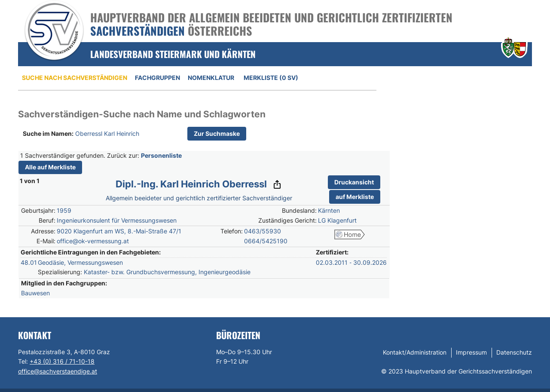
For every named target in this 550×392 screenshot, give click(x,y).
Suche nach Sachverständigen (75, 78)
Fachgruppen (157, 78)
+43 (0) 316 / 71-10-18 (62, 361)
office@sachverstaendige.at (58, 371)
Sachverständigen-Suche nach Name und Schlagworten (142, 114)
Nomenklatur (211, 78)
